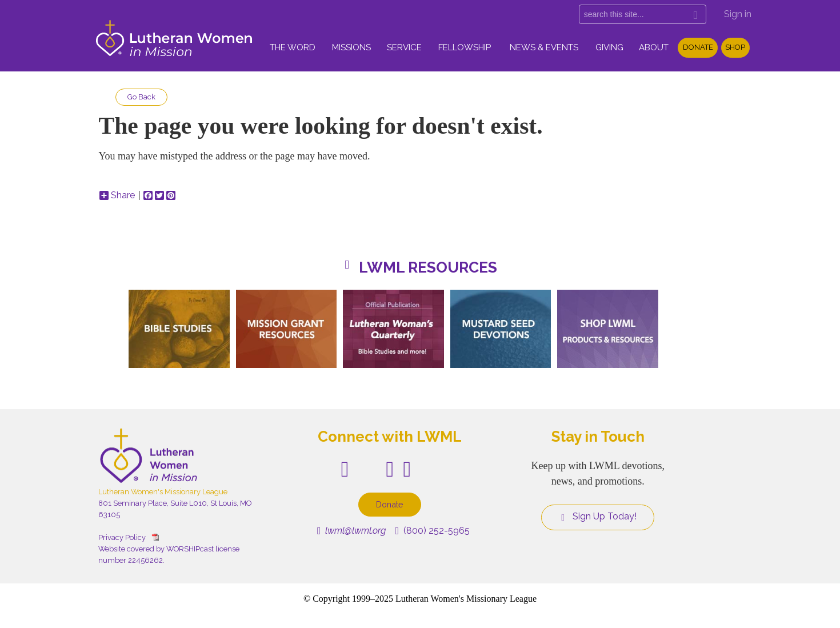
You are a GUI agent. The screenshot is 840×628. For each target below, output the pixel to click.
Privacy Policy (122, 537)
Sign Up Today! (598, 517)
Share (117, 195)
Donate (698, 47)
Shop (735, 47)
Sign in (738, 14)
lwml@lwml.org (352, 531)
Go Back (141, 97)
